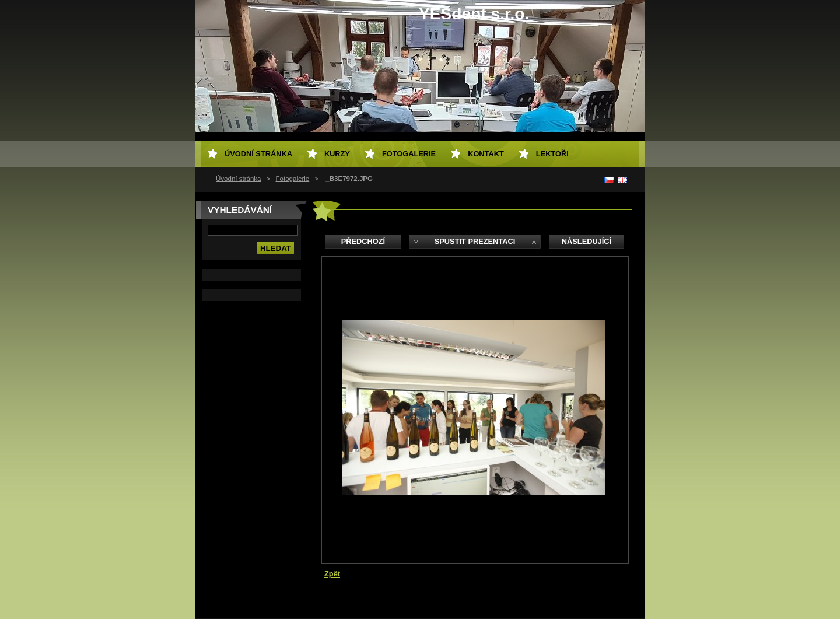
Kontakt (486, 154)
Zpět (332, 574)
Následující (587, 241)
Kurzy (337, 154)
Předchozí (363, 241)
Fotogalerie (293, 179)
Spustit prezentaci (475, 241)
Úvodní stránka (238, 179)
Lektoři (552, 154)
